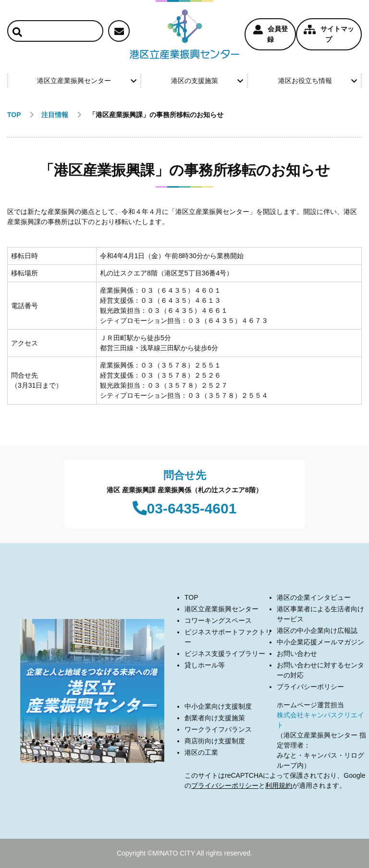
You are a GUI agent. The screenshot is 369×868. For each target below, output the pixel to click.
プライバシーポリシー (310, 687)
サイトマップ (329, 34)
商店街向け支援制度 (215, 741)
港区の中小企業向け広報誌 (317, 630)
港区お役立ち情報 (318, 81)
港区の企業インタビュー (314, 597)
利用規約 (279, 785)
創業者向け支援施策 (215, 718)
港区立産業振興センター (86, 81)
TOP (191, 597)
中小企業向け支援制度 (218, 706)
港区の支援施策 (207, 81)
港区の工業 (201, 752)
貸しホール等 (205, 665)
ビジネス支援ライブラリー (225, 654)
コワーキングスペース (218, 620)
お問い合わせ (297, 654)
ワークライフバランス (218, 729)
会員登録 (271, 34)
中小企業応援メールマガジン (320, 642)
